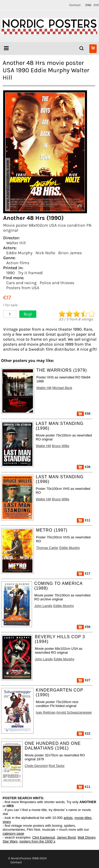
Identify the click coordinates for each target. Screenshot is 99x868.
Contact (75, 5)
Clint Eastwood (43, 837)
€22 (84, 733)
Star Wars (10, 841)
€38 (84, 467)
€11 (84, 520)
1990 (11, 273)
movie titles (83, 818)
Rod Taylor (57, 766)
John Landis (43, 606)
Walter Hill (16, 243)
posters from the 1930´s (37, 841)
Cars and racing (21, 283)
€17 (84, 573)
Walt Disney (86, 837)
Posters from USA (23, 288)
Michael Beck (62, 388)
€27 (84, 680)
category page (13, 833)
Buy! (28, 314)
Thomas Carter (47, 548)
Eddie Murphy (19, 253)
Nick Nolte (45, 253)
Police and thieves (57, 283)
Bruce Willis (60, 446)
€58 (84, 414)
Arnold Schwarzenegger (74, 712)
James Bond (66, 837)
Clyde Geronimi (36, 766)
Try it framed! (30, 273)
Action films (18, 263)
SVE (96, 5)
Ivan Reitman (46, 712)
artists (68, 818)
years (7, 822)
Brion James (70, 253)
